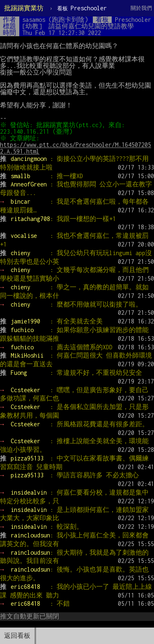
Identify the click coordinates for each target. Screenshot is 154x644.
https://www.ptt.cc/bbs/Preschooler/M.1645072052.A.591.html (76, 148)
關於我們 (141, 8)
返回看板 (17, 636)
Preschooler (82, 8)
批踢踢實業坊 (24, 8)
